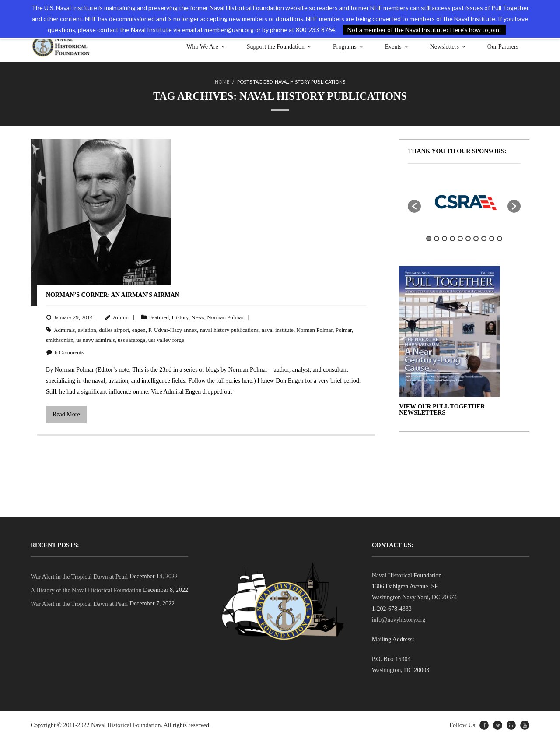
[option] (464, 201)
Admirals (64, 329)
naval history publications (229, 329)
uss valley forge (166, 340)
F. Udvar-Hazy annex (173, 329)
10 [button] (500, 239)
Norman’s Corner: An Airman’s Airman (113, 294)
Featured (159, 317)
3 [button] (444, 239)
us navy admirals (95, 340)
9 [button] (492, 239)
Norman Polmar (225, 317)
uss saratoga (131, 340)
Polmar (344, 329)
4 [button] (452, 239)
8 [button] (484, 239)
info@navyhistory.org (399, 620)
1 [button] (429, 239)
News (198, 317)
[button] (414, 206)
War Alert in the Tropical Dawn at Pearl (79, 577)
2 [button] (437, 239)
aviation (87, 329)
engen (139, 329)
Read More (66, 414)
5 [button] (460, 239)
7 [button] (476, 239)
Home (222, 82)
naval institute (278, 329)
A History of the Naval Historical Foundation (86, 590)
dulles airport (114, 329)
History (180, 317)
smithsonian (60, 340)
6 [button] (468, 239)
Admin (121, 317)
